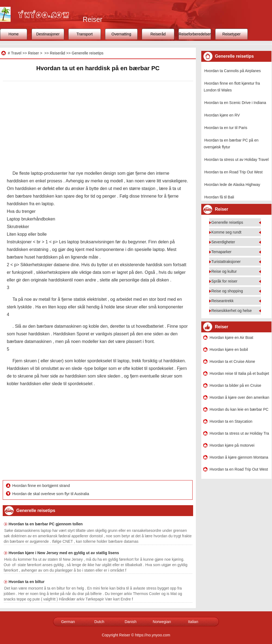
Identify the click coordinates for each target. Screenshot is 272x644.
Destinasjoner (48, 34)
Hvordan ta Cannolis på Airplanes (233, 71)
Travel (16, 53)
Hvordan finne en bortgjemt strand (42, 486)
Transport (84, 34)
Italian (193, 622)
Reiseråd (158, 34)
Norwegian (162, 622)
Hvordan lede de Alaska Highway (232, 185)
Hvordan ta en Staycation (231, 421)
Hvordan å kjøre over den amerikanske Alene (239, 397)
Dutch (99, 622)
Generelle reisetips (88, 53)
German (68, 622)
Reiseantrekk (222, 301)
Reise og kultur (224, 271)
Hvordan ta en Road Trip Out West (234, 172)
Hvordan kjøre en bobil (229, 349)
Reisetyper (232, 34)
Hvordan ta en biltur (27, 582)
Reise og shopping (227, 291)
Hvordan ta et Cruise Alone (232, 361)
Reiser (33, 53)
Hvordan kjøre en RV (222, 115)
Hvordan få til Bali (219, 197)
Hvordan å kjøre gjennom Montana (239, 457)
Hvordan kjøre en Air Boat (231, 338)
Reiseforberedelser (195, 34)
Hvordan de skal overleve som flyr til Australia (51, 494)
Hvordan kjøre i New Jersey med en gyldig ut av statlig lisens (64, 553)
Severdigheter (223, 242)
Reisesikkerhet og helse (232, 311)
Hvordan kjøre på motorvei (232, 445)
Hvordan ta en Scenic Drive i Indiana (235, 103)
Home (13, 34)
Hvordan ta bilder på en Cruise (236, 385)
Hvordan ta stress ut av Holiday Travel (237, 160)
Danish (131, 622)
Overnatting (121, 34)
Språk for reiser (224, 281)
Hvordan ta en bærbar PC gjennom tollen (46, 524)
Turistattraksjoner (226, 262)
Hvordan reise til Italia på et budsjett (239, 373)
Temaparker (221, 252)
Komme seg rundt (226, 232)
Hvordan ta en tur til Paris (226, 128)
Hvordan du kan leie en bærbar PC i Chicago (239, 409)
